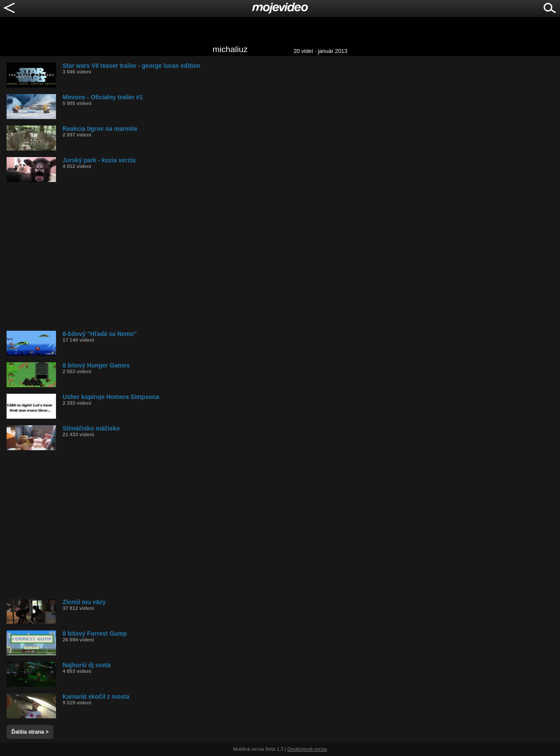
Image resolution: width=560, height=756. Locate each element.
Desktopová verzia (307, 749)
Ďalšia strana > (30, 732)
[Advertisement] (269, 256)
